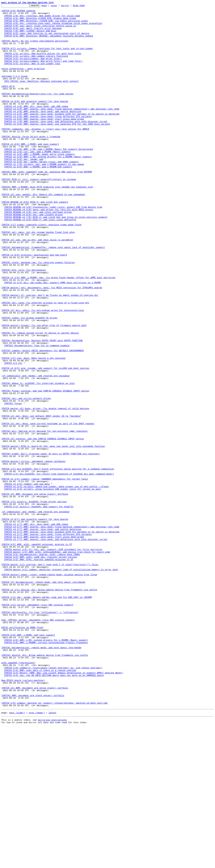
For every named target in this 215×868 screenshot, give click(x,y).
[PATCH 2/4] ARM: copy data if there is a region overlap (40, 804)
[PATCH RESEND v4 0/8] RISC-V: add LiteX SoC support (35, 242)
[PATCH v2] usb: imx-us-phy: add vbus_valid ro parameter (37, 287)
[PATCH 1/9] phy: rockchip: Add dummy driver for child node (42, 18)
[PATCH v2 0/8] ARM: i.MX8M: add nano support (30, 172)
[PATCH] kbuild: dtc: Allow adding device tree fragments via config (45, 785)
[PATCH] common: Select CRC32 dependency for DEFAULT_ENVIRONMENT (43, 420)
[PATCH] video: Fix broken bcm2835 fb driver (29, 381)
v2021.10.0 (8, 103)
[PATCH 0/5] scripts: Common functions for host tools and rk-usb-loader (47, 57)
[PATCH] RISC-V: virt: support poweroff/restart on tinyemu (39, 214)
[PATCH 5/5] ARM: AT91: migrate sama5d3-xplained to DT (39, 671)
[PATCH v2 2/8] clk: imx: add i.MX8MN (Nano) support (37, 181)
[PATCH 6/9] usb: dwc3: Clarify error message (33, 33)
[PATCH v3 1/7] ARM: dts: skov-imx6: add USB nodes (36, 628)
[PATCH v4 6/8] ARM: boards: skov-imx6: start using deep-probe (44, 142)
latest (52, 854)
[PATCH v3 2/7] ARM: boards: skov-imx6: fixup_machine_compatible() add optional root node (62, 631)
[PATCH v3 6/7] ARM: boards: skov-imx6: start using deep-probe (44, 643)
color (59, 6)
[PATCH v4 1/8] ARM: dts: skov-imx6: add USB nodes (36, 127)
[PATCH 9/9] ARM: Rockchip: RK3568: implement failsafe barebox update (49, 42)
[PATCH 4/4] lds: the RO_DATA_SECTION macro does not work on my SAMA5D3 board (54, 810)
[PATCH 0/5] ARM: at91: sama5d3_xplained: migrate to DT (37, 653)
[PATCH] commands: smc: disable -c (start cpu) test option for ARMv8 (45, 154)
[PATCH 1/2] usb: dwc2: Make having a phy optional (33, 429)
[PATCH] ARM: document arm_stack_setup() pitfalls (33, 834)
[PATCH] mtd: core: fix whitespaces (24, 323)
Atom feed (84, 6)
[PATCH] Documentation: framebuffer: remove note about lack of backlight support (53, 296)
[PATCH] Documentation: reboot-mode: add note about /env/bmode (41, 776)
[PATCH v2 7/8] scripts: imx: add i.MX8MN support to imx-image (44, 196)
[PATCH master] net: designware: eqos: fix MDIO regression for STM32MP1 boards (52, 344)
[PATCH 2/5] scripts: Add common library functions (36, 66)
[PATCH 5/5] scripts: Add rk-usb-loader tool (32, 76)
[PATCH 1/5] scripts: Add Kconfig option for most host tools (43, 63)
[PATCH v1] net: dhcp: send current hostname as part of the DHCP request (48, 508)
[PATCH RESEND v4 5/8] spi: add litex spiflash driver (38, 254)
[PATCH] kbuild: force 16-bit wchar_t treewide (31, 163)
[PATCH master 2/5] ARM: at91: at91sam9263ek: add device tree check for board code (57, 662)
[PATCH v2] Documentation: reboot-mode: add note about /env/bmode (43, 698)
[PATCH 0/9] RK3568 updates (18, 12)
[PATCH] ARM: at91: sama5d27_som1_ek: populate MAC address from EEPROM (47, 205)
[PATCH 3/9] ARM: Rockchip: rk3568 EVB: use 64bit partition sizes (46, 24)
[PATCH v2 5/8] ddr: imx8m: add (24, 190)
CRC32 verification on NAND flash (22, 752)
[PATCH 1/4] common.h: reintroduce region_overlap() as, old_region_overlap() (53, 801)
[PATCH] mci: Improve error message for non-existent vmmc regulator (45, 517)
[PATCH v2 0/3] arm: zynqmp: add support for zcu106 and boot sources (45, 441)
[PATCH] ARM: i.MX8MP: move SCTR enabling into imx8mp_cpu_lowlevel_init (47, 224)
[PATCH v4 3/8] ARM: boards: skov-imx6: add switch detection (43, 133)
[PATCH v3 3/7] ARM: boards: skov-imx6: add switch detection (43, 634)
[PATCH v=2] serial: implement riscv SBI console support (37, 725)
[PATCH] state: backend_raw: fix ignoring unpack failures (38, 314)
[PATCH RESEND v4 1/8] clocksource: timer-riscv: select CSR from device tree (53, 248)
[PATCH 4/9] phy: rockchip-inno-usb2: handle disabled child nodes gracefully (53, 27)
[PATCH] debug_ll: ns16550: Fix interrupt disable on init (38, 459)
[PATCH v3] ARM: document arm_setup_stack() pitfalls (35, 592)
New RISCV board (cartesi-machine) (23, 816)
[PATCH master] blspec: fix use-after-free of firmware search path (44, 390)
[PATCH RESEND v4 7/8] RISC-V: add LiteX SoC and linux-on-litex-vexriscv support (56, 260)
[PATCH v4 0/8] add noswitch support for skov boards (35, 121)
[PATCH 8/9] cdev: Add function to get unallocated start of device (47, 39)
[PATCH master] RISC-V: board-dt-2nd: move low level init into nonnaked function (53, 535)
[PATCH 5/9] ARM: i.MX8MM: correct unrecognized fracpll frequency (46, 770)
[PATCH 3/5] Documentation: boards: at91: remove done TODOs (42, 665)
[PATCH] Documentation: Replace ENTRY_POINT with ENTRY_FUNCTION (42, 408)
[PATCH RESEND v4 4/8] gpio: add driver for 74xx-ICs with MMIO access (49, 251)
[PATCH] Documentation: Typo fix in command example (37, 414)
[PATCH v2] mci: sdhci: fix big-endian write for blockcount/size (43, 372)
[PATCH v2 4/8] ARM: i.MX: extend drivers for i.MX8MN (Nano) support (48, 187)
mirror (70, 6)
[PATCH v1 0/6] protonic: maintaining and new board (34, 305)
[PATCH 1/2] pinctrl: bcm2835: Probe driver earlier (34, 601)
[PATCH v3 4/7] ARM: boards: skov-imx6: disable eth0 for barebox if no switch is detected (62, 637)
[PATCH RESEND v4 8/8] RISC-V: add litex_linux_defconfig (40, 263)
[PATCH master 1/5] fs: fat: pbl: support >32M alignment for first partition (53, 659)
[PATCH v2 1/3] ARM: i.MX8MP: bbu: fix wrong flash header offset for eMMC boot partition (58, 332)
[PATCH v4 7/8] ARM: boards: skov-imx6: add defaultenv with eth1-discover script (56, 145)
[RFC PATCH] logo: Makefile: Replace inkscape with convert (41, 97)
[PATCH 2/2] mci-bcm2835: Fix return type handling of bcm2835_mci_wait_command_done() (59, 568)
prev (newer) (37, 854)
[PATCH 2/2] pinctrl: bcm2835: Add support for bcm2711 (39, 607)
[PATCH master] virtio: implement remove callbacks (33, 553)
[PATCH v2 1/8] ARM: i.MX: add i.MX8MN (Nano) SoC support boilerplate (49, 178)
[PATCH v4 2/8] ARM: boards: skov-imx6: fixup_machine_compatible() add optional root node (62, 130)
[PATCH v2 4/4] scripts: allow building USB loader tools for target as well (52, 586)
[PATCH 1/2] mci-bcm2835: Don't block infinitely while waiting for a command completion (58, 562)
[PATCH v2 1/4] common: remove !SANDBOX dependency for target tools (45, 574)
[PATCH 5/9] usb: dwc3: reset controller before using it (40, 30)
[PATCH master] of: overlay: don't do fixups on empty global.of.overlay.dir (50, 353)
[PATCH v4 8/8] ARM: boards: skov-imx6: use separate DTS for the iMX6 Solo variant (57, 148)
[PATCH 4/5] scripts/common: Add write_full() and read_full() (43, 73)
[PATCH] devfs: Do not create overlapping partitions (35, 48)
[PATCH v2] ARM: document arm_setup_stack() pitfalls (35, 825)
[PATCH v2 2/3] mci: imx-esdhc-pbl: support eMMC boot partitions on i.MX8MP (52, 338)
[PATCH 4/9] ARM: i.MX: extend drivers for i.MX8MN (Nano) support (46, 767)
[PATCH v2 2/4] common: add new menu (27, 580)
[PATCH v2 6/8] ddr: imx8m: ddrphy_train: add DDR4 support (41, 193)
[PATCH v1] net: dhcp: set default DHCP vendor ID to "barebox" (41, 498)
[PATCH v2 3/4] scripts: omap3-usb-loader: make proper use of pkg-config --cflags (56, 583)
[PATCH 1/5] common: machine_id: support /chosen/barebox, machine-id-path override (54, 843)
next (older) (17, 854)
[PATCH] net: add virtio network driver (26, 477)
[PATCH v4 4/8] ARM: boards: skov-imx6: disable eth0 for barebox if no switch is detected (62, 136)
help (49, 6)
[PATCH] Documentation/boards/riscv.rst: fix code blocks (37, 112)
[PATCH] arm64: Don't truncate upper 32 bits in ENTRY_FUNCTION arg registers (50, 544)
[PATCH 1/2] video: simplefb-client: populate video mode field (41, 269)
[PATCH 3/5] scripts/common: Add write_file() (33, 69)
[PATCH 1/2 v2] (13, 435)
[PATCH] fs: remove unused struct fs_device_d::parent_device (40, 399)
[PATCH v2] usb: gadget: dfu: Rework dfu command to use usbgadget (43, 233)
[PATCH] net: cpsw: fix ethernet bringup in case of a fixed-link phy (45, 363)
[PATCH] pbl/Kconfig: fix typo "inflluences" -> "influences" (40, 734)
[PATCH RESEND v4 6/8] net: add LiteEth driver (34, 257)
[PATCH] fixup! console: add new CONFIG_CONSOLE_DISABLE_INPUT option (45, 468)
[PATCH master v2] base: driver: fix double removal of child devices (45, 489)
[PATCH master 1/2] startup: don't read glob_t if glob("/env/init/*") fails (50, 677)
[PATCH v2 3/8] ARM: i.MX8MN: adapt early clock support (39, 184)
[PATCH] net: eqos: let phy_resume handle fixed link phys (38, 278)
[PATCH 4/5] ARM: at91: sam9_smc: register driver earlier (41, 668)
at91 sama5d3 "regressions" (18, 794)
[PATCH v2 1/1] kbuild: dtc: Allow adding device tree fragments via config (49, 707)
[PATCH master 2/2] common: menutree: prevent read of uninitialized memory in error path (61, 683)
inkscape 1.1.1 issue (14, 91)
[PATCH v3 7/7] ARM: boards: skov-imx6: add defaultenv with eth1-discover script (56, 646)
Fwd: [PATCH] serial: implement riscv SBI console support (38, 743)
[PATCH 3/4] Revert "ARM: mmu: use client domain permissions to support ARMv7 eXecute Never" (64, 807)
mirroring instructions (52, 861)
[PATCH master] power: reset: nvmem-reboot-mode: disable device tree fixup (49, 689)
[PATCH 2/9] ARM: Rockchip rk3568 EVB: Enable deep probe (40, 21)
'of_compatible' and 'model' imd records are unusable (35, 450)
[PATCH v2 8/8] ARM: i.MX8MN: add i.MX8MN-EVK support (38, 199)
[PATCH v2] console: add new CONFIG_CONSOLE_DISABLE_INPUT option (43, 526)
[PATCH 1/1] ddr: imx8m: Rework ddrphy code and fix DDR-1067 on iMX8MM (47, 716)
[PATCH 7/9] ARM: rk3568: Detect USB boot (30, 36)
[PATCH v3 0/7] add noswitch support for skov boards (35, 622)
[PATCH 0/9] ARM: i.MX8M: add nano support (28, 761)
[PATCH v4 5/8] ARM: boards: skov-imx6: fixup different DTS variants (48, 139)
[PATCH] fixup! (13, 483)
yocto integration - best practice (23, 82)
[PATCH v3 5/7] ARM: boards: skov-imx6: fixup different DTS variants (48, 640)
